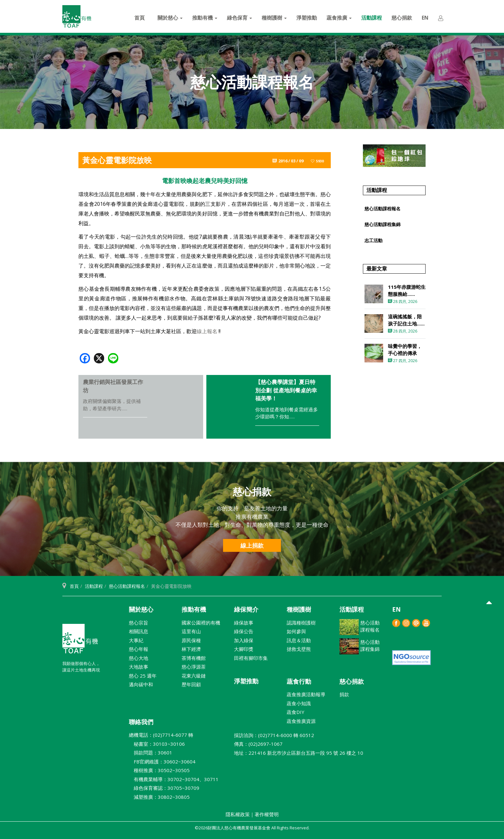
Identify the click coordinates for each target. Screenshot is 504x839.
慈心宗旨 (139, 623)
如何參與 (296, 631)
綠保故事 (244, 623)
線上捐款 (252, 545)
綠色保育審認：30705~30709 (164, 788)
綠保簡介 (246, 609)
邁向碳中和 (141, 684)
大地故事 (139, 667)
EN (425, 18)
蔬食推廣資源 (301, 721)
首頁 (139, 18)
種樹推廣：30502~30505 (159, 770)
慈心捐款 (402, 18)
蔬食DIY (296, 712)
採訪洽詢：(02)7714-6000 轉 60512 (274, 735)
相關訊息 (139, 631)
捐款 (344, 694)
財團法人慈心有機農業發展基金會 (80, 641)
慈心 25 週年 (143, 676)
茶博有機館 (194, 658)
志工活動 (373, 240)
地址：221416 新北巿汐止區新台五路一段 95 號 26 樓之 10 (299, 753)
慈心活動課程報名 (382, 209)
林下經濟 (191, 649)
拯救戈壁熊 (299, 649)
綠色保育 (239, 18)
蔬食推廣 (339, 18)
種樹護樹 (274, 18)
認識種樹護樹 (301, 623)
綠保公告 (244, 631)
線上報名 (207, 331)
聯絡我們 (141, 722)
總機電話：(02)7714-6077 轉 (161, 735)
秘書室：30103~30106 (157, 744)
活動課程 (372, 18)
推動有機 (205, 18)
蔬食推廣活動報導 (306, 694)
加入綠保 (244, 640)
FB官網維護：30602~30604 (162, 761)
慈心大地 (139, 658)
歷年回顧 (191, 684)
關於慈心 (170, 18)
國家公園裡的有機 (201, 623)
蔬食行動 (299, 681)
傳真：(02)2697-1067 (258, 744)
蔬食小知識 (299, 703)
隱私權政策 (238, 814)
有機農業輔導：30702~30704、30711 (174, 779)
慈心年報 (139, 649)
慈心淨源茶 (194, 667)
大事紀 (136, 640)
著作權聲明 (267, 814)
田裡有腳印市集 (251, 658)
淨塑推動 (307, 18)
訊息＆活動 (299, 640)
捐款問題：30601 (151, 752)
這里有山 (191, 631)
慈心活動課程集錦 (382, 224)
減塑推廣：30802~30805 (159, 797)
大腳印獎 (244, 649)
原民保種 (191, 640)
